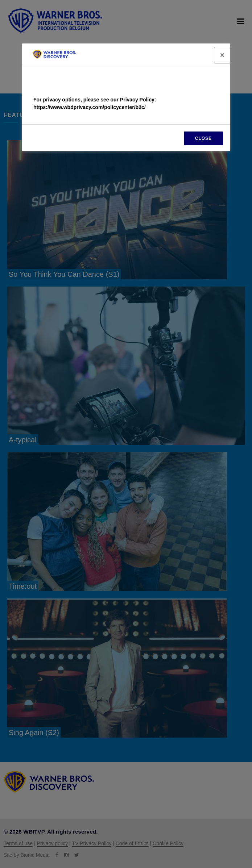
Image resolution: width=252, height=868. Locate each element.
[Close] (222, 55)
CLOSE (203, 138)
